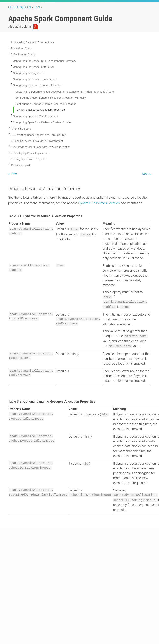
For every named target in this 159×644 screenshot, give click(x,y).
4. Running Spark (21, 129)
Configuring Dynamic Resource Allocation (38, 85)
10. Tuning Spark (21, 165)
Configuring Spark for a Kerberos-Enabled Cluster (42, 122)
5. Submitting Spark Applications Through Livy (38, 135)
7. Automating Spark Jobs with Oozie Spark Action (41, 147)
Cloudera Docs (19, 7)
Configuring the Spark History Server (35, 79)
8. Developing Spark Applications (30, 153)
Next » (146, 174)
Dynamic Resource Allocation (99, 203)
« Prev (12, 174)
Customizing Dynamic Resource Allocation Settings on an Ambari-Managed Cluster (65, 92)
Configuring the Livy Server (29, 73)
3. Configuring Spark (23, 54)
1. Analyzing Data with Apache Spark (32, 42)
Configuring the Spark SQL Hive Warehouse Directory (45, 61)
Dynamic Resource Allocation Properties (41, 110)
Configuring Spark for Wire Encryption (35, 116)
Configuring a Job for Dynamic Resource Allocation (46, 104)
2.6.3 (37, 7)
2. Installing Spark (21, 48)
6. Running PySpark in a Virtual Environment (37, 141)
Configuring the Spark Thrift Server (34, 67)
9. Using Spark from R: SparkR (28, 159)
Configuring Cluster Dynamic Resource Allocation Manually (50, 98)
